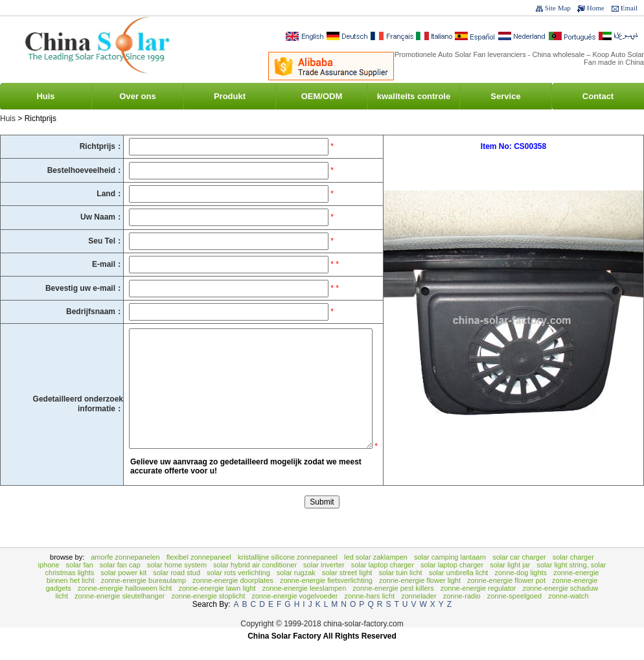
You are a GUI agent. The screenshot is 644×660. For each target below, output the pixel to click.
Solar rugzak (296, 592)
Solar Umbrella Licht (459, 592)
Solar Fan (80, 584)
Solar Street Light (347, 592)
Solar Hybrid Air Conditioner (255, 584)
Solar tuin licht (400, 592)
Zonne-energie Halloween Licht (125, 608)
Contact (598, 96)
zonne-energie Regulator (478, 608)
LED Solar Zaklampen (376, 576)
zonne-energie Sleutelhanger (120, 615)
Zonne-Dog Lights (521, 592)
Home (596, 8)
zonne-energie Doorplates (233, 600)
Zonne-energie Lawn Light (217, 608)
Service (505, 96)
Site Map (558, 8)
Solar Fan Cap (120, 584)
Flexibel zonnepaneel (199, 576)
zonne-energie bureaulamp (144, 600)
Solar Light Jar (510, 584)
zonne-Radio (462, 615)
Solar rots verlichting (238, 592)
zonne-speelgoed (514, 615)
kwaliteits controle (414, 96)
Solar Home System (177, 584)
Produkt (230, 96)
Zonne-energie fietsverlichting (326, 600)
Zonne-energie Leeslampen (305, 608)
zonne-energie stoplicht (208, 615)
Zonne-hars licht (370, 615)
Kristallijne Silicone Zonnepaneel (288, 576)
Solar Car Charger (519, 576)
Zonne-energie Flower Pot (506, 600)
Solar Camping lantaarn (450, 576)
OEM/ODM (322, 96)
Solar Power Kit (123, 592)
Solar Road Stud (177, 592)
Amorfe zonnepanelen (125, 576)
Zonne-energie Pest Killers (393, 608)
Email (629, 8)
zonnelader (419, 615)
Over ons (137, 96)
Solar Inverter (324, 584)
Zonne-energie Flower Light (420, 600)
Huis (45, 96)
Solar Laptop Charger (383, 584)
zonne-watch (568, 615)
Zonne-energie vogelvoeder (294, 615)
